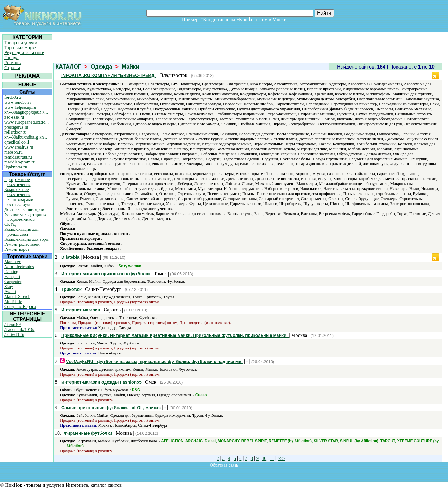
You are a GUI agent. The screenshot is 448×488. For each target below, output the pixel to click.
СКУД (10, 224)
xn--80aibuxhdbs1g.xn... (26, 137)
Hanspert (12, 277)
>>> (281, 459)
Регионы (13, 63)
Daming (11, 272)
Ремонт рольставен (22, 244)
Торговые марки (21, 48)
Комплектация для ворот (27, 239)
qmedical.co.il (17, 142)
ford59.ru (13, 97)
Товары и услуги (21, 43)
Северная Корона (20, 307)
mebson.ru (14, 152)
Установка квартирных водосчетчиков (25, 217)
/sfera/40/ (13, 325)
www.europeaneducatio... (26, 122)
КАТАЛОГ (68, 67)
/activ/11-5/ (14, 335)
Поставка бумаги (20, 204)
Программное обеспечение (18, 182)
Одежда (102, 67)
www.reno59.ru (18, 102)
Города (12, 58)
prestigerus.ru (16, 127)
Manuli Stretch (17, 297)
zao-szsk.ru (14, 117)
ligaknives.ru (16, 167)
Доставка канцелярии (24, 209)
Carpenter (13, 282)
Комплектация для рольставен (21, 232)
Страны (12, 68)
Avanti (10, 292)
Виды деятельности (24, 53)
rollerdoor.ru (15, 132)
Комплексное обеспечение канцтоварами (19, 194)
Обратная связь (224, 465)
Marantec (13, 262)
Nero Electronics (19, 267)
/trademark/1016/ (19, 330)
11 (272, 459)
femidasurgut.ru (18, 157)
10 (264, 459)
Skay (9, 287)
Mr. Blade (13, 302)
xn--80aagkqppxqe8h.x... (26, 112)
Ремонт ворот (17, 249)
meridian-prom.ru (20, 162)
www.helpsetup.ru (20, 107)
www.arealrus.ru (19, 147)
